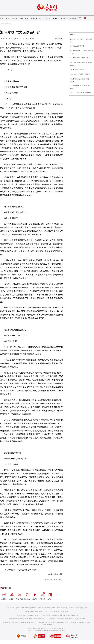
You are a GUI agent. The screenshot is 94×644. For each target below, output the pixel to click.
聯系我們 (85, 608)
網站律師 (72, 608)
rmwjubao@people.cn (72, 615)
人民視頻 (35, 596)
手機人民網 (19, 596)
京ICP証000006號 (79, 623)
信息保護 (78, 608)
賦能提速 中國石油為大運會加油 (80, 74)
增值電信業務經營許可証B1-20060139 (44, 619)
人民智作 (50, 596)
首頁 (2, 18)
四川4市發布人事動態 (77, 69)
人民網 (2, 24)
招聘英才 (34, 608)
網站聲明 (66, 608)
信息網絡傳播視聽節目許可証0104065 (13, 623)
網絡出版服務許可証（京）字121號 (63, 623)
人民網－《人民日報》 (27, 39)
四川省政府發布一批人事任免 (80, 58)
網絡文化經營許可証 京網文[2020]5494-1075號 (39, 623)
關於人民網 (20, 608)
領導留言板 (27, 596)
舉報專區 (73, 18)
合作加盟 (46, 608)
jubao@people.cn (65, 612)
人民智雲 (42, 596)
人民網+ (12, 596)
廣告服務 (40, 608)
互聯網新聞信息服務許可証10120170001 (20, 619)
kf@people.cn (30, 615)
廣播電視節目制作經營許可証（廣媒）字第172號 (71, 619)
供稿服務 (53, 608)
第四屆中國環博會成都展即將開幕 (81, 93)
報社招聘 (27, 608)
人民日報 (4, 596)
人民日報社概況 (11, 608)
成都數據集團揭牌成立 (78, 46)
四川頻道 (9, 24)
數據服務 (59, 608)
